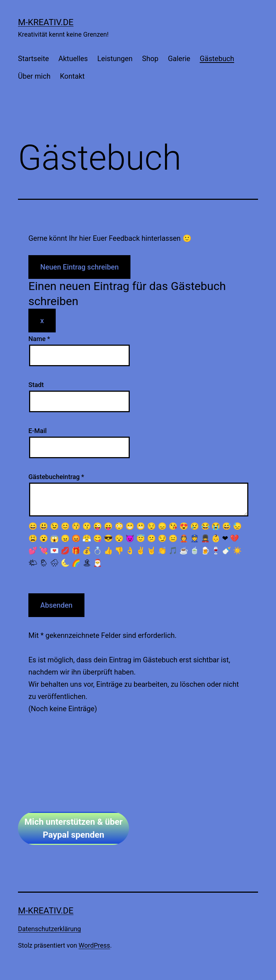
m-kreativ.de (46, 22)
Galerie (179, 59)
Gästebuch (217, 59)
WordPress (94, 945)
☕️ (184, 551)
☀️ (237, 551)
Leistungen (115, 59)
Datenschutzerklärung (49, 929)
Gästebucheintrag (56, 477)
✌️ (141, 551)
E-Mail (38, 431)
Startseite (33, 59)
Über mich (34, 76)
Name (39, 339)
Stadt (36, 385)
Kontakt (72, 76)
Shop (150, 59)
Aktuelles (73, 59)
